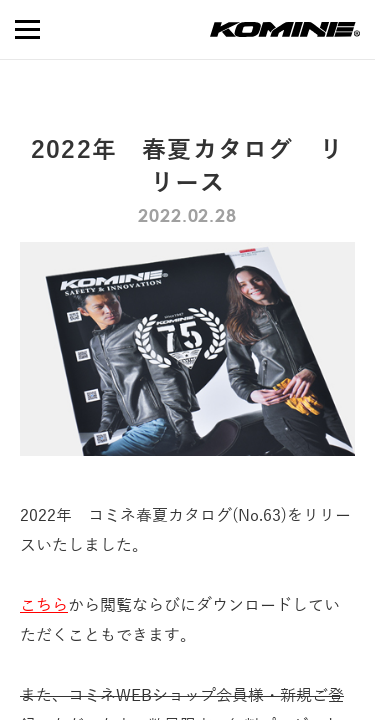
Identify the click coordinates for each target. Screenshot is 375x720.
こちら (44, 606)
